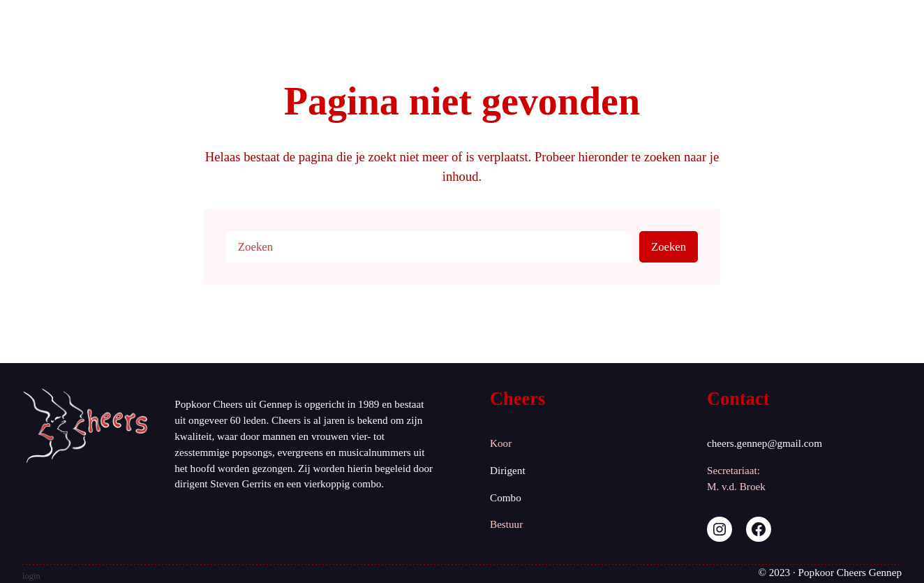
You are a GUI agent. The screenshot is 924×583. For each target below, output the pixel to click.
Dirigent (508, 470)
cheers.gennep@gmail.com (765, 443)
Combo (506, 497)
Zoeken (669, 247)
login (31, 576)
